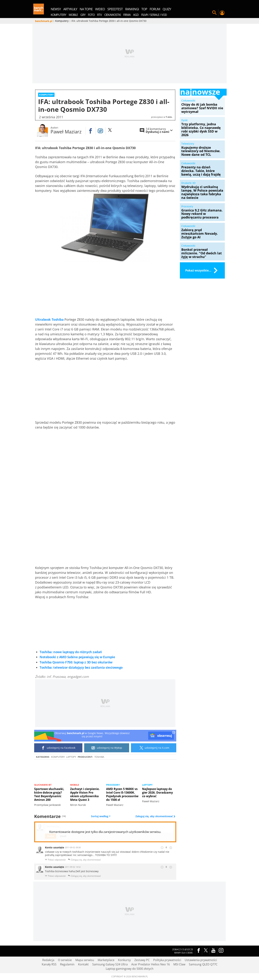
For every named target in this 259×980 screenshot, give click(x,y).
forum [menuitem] (155, 9)
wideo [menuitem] (100, 9)
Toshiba (99, 757)
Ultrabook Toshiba (49, 319)
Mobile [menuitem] (73, 15)
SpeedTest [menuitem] (115, 9)
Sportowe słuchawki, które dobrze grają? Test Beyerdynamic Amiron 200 (49, 794)
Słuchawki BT (43, 785)
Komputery (58, 757)
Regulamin (67, 964)
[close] (174, 733)
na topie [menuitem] (86, 9)
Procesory (113, 785)
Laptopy (71, 757)
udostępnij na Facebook (58, 748)
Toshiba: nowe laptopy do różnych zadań (71, 652)
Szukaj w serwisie (214, 13)
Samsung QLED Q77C (203, 964)
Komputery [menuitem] (58, 15)
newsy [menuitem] (56, 9)
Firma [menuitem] (127, 15)
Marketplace (106, 960)
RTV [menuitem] (99, 15)
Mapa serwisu (85, 960)
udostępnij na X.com (154, 748)
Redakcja (48, 960)
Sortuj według (101, 816)
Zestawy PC (142, 960)
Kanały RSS (49, 964)
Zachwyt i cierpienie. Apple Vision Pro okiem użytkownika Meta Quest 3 (85, 794)
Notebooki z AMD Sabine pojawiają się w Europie (77, 657)
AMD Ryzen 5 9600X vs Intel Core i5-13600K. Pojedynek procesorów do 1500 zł (122, 794)
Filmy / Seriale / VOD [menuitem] (154, 15)
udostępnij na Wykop (107, 748)
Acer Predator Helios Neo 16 (151, 964)
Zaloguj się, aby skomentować (155, 816)
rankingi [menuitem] (132, 9)
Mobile (75, 785)
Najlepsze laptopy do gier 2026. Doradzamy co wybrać (157, 793)
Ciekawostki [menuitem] (113, 15)
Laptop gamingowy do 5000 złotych (130, 969)
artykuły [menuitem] (70, 9)
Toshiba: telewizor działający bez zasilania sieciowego (81, 668)
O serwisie (65, 960)
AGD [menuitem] (136, 15)
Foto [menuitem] (91, 15)
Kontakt (83, 964)
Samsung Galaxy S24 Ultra (110, 964)
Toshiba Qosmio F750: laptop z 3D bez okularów (76, 662)
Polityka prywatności (167, 960)
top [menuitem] (144, 9)
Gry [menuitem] (83, 15)
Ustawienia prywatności (201, 960)
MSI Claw (179, 964)
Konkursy (124, 960)
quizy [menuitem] (167, 9)
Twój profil (222, 13)
